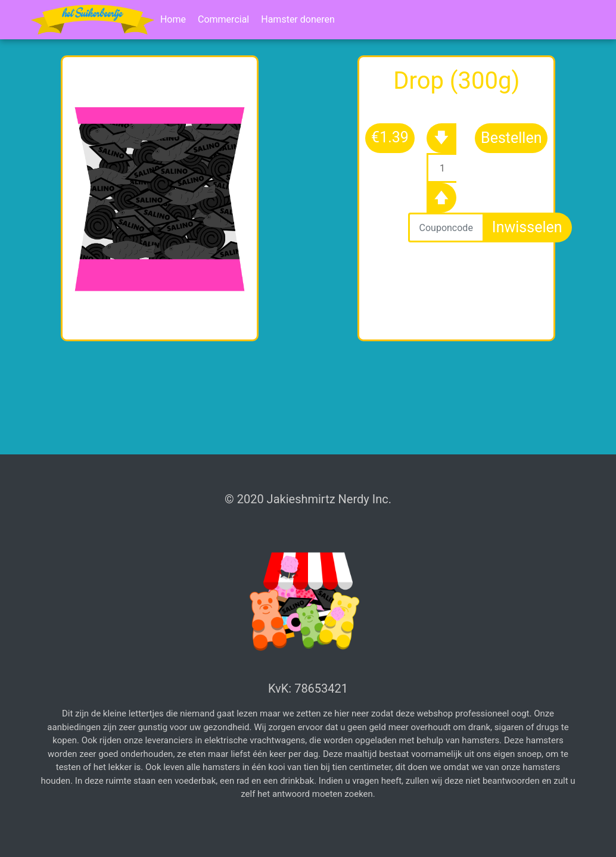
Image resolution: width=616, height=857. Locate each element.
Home (173, 19)
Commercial (223, 19)
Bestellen (511, 138)
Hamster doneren (298, 19)
